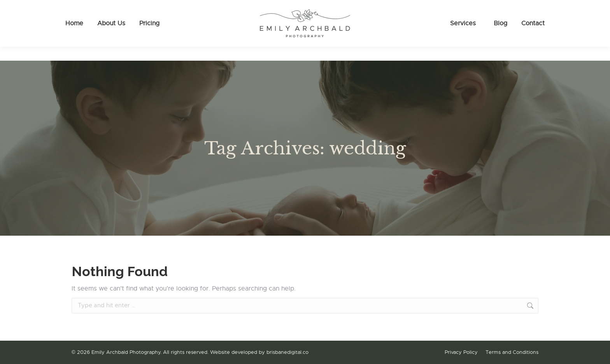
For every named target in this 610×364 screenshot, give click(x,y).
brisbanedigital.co (287, 352)
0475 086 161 (93, 7)
